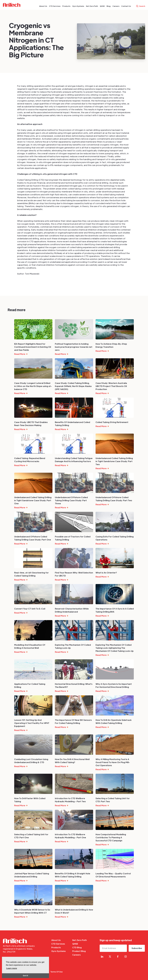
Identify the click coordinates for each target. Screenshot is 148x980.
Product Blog (79, 951)
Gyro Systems (59, 951)
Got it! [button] (25, 976)
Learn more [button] (12, 968)
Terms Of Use (56, 972)
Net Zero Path (80, 940)
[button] (43, 6)
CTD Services (58, 944)
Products (56, 947)
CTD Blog (77, 947)
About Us (56, 940)
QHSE (75, 944)
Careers (76, 955)
